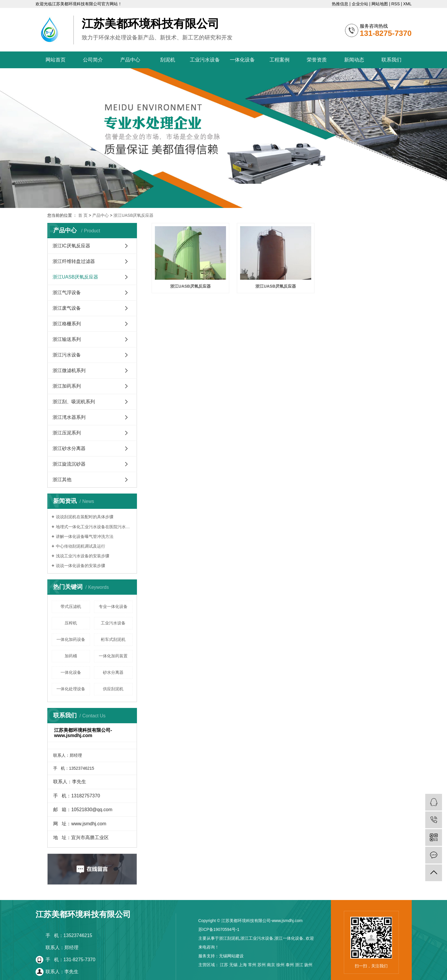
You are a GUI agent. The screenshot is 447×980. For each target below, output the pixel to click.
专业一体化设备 (113, 606)
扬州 (308, 965)
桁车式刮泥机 (113, 639)
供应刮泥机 (113, 689)
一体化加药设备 (71, 639)
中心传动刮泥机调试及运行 (81, 546)
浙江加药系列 (67, 386)
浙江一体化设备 (289, 938)
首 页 (83, 215)
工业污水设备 (205, 60)
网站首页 (56, 60)
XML (407, 4)
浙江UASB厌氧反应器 (133, 215)
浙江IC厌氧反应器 (71, 246)
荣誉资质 (317, 60)
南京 (271, 965)
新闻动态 (354, 60)
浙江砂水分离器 (69, 448)
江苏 (224, 965)
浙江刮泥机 (229, 938)
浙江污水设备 (67, 355)
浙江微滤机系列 (69, 370)
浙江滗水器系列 (69, 417)
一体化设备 (242, 60)
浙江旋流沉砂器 (69, 464)
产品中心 (130, 60)
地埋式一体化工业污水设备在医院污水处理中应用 (94, 527)
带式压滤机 (71, 606)
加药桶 (71, 656)
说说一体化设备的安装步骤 (81, 566)
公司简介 (93, 60)
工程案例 (279, 60)
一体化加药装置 (113, 656)
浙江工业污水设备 (257, 938)
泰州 (290, 965)
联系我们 (391, 60)
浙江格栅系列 (67, 324)
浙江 (299, 965)
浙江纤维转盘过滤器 (74, 261)
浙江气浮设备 (67, 292)
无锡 (233, 965)
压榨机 (71, 623)
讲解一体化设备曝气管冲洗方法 (85, 536)
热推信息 (340, 4)
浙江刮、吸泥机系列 (74, 402)
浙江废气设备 (67, 308)
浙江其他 (62, 480)
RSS (395, 4)
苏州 (262, 965)
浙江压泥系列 (67, 433)
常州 (252, 965)
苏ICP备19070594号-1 (219, 929)
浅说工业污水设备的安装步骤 (83, 556)
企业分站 (360, 4)
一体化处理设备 (71, 689)
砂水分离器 (113, 672)
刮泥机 (168, 60)
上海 (243, 965)
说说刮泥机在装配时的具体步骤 (85, 517)
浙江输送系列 (67, 339)
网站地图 (380, 4)
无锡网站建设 (231, 956)
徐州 (280, 965)
